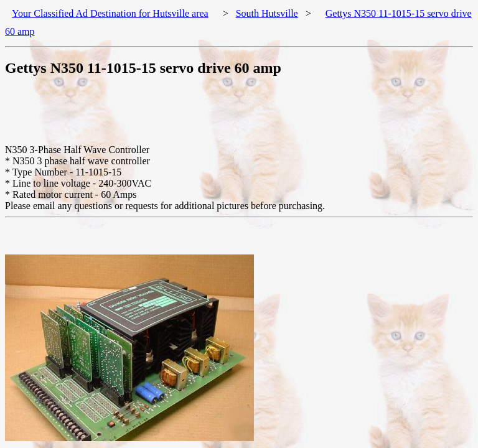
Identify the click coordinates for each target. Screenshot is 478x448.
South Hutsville (267, 13)
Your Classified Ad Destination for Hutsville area (110, 13)
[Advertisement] (232, 116)
